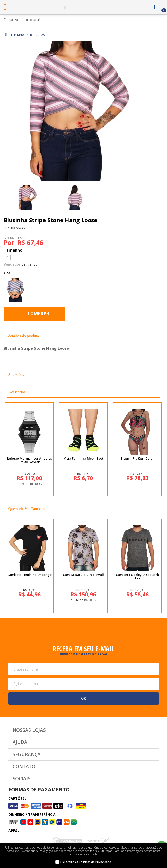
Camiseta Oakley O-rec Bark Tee (137, 576)
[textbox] (83, 20)
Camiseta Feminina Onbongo (29, 575)
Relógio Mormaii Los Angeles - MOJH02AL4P (29, 460)
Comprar (39, 313)
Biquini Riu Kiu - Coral (137, 458)
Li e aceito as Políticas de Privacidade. (86, 862)
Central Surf (30, 264)
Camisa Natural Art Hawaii (83, 575)
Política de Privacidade (83, 854)
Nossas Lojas (29, 730)
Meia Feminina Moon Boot (83, 458)
